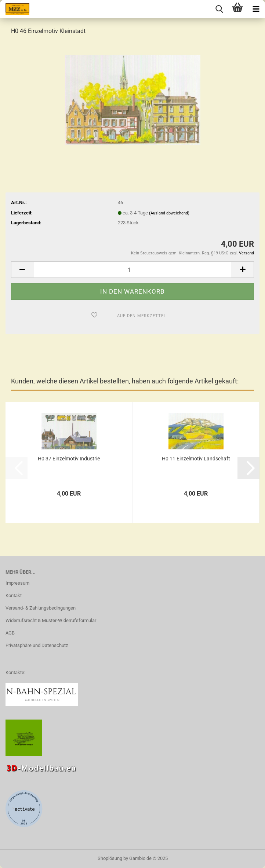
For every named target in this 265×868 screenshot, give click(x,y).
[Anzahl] (132, 270)
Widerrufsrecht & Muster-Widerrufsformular (51, 620)
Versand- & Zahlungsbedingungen (41, 608)
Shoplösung (110, 858)
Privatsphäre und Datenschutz (37, 645)
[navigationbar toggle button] (256, 9)
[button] (22, 270)
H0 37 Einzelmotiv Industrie (69, 459)
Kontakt (14, 595)
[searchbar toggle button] (219, 9)
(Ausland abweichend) (169, 213)
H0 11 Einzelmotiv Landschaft (196, 459)
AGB (10, 633)
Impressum (17, 583)
